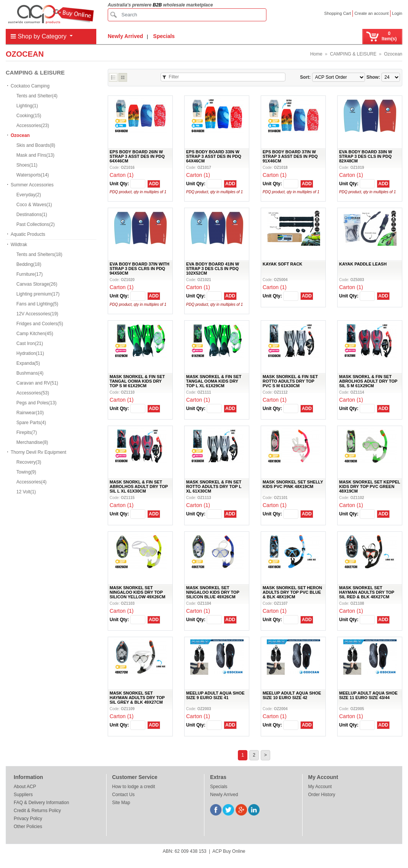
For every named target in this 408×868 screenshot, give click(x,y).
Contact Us (124, 795)
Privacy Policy (28, 819)
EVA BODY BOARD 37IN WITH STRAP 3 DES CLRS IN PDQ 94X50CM (139, 269)
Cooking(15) (29, 116)
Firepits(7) (27, 432)
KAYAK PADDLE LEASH (363, 264)
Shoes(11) (27, 165)
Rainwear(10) (30, 413)
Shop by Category (39, 36)
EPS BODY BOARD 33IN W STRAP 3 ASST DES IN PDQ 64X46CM (214, 156)
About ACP (25, 787)
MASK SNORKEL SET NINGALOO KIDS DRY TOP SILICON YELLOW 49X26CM (138, 592)
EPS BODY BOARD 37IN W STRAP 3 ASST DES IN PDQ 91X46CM (290, 156)
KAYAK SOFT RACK (282, 264)
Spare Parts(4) (31, 423)
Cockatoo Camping (30, 86)
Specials (164, 36)
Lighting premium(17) (38, 294)
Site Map (121, 803)
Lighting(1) (27, 106)
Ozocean (393, 54)
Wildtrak (19, 245)
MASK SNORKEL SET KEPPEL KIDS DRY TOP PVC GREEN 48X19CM (370, 486)
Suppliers (23, 795)
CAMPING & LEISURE (353, 54)
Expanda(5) (28, 363)
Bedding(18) (29, 264)
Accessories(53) (33, 393)
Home (316, 54)
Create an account (371, 13)
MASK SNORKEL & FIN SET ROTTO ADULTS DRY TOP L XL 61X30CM (214, 486)
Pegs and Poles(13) (36, 403)
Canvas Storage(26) (37, 284)
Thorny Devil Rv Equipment (38, 452)
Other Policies (28, 827)
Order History (322, 795)
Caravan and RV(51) (37, 383)
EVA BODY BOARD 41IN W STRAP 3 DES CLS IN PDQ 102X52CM (213, 269)
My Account (320, 787)
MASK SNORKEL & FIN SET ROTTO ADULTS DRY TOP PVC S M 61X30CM (290, 381)
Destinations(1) (32, 215)
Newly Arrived (125, 36)
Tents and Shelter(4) (37, 96)
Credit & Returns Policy (37, 811)
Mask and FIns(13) (35, 155)
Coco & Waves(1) (34, 205)
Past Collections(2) (36, 224)
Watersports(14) (33, 175)
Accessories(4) (31, 482)
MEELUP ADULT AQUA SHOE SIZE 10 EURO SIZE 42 (292, 695)
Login (397, 13)
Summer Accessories (32, 185)
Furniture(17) (29, 274)
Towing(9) (26, 472)
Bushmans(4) (30, 373)
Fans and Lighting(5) (37, 304)
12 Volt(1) (26, 492)
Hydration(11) (30, 353)
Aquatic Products (28, 234)
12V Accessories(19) (37, 314)
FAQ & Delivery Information (41, 803)
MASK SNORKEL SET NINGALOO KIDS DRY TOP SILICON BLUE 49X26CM (213, 592)
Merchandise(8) (32, 442)
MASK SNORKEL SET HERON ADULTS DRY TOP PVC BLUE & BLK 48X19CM (292, 592)
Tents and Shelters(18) (39, 254)
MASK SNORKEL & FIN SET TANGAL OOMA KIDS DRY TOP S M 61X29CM (137, 381)
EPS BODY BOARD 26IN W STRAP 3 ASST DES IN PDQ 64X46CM (137, 156)
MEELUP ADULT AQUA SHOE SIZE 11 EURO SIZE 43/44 (368, 695)
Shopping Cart (338, 13)
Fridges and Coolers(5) (40, 324)
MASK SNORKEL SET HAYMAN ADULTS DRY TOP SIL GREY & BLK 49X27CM (137, 698)
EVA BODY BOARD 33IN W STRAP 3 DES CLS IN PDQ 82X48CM (366, 156)
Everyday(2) (29, 195)
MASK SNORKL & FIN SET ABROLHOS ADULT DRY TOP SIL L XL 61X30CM (139, 486)
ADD (154, 184)
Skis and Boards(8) (36, 145)
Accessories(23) (33, 126)
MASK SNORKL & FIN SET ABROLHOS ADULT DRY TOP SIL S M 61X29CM (368, 381)
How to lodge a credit (134, 787)
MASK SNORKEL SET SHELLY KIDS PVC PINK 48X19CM (293, 484)
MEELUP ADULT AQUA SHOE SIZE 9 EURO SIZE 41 (215, 695)
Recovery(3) (29, 462)
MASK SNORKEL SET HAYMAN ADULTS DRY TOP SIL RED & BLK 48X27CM (367, 592)
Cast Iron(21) (30, 343)
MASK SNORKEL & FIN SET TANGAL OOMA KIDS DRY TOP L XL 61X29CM (214, 381)
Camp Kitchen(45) (35, 334)
